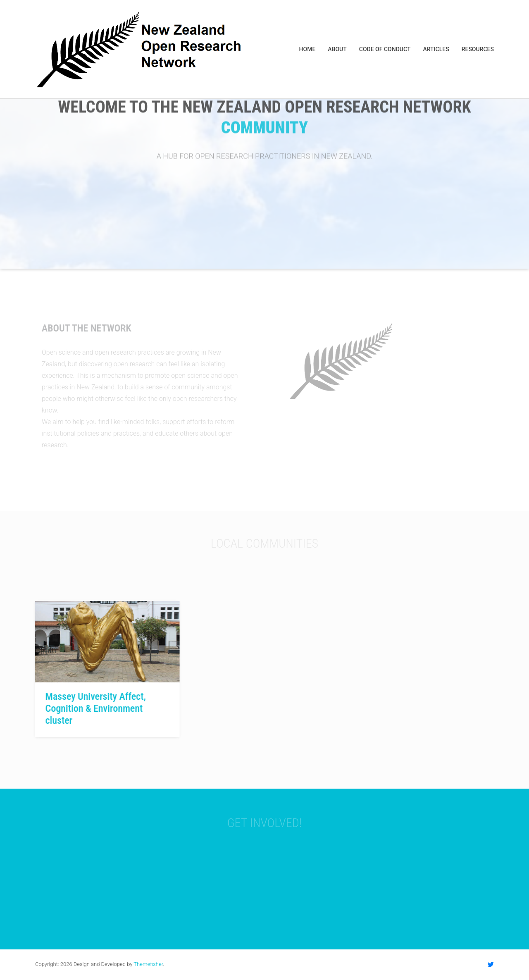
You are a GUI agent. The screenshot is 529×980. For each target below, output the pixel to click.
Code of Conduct (385, 49)
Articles (436, 49)
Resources (478, 49)
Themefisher (148, 964)
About (337, 49)
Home (307, 49)
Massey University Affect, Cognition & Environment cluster (94, 708)
